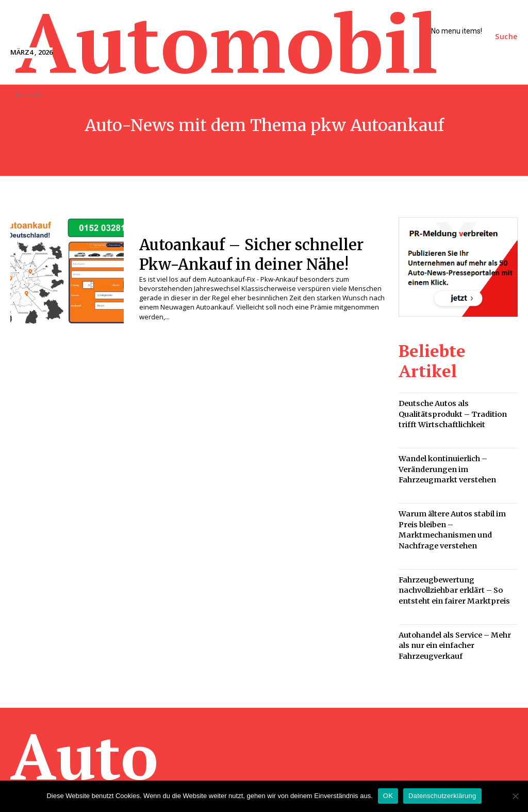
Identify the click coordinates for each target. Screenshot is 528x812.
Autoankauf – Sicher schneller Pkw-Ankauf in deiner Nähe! (262, 254)
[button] (506, 37)
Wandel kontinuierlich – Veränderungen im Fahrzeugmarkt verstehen (444, 442)
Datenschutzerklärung (442, 796)
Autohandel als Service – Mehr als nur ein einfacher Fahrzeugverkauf (456, 598)
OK (388, 796)
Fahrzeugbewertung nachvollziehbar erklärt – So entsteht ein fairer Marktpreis (450, 546)
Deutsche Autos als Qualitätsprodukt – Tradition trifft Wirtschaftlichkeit (458, 390)
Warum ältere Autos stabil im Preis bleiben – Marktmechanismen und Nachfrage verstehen (458, 494)
